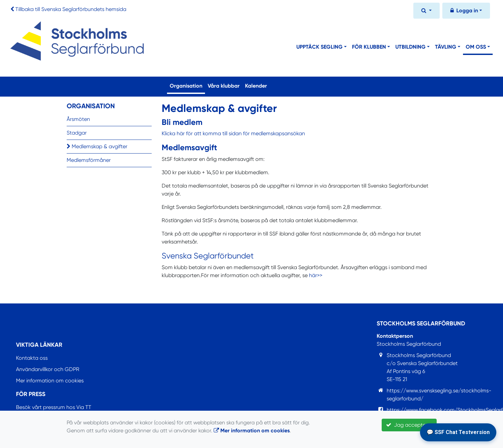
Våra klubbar (224, 86)
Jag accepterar (409, 425)
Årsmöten (78, 119)
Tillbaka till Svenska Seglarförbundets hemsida (71, 9)
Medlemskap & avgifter (97, 146)
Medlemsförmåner (89, 160)
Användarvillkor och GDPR (48, 369)
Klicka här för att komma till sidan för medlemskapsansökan (233, 133)
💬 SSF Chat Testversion (458, 432)
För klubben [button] (369, 47)
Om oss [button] (476, 47)
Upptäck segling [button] (319, 47)
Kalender (256, 86)
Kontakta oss (32, 358)
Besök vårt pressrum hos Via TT (54, 407)
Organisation (187, 85)
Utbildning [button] (410, 47)
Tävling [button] (446, 47)
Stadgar (77, 133)
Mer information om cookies (50, 381)
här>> (316, 275)
